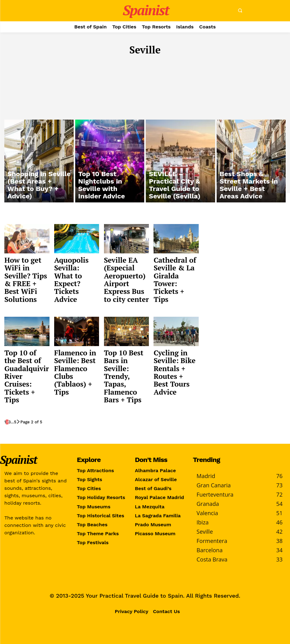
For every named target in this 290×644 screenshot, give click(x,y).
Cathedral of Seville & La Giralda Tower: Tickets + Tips (175, 270)
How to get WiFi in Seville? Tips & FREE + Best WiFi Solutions (26, 273)
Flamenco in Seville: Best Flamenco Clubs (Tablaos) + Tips (72, 363)
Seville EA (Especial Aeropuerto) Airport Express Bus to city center (125, 276)
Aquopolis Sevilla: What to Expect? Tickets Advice (76, 270)
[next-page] (18, 401)
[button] (240, 11)
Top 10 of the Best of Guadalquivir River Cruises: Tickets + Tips (25, 359)
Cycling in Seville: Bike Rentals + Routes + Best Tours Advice (173, 359)
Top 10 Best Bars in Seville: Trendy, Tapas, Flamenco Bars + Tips (126, 359)
